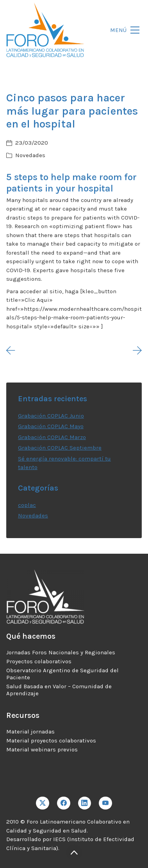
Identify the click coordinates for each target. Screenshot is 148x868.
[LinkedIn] (85, 803)
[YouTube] (105, 803)
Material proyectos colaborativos (51, 740)
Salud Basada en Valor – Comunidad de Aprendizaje (59, 690)
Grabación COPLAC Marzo (52, 437)
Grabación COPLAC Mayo (51, 426)
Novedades (30, 155)
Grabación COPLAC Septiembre (60, 448)
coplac (27, 505)
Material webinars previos (42, 749)
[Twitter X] (43, 803)
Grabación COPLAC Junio (51, 416)
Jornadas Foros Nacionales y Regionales (61, 652)
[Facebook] (64, 803)
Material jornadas (30, 732)
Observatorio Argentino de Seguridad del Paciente (62, 674)
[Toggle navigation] (123, 30)
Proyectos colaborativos (39, 661)
